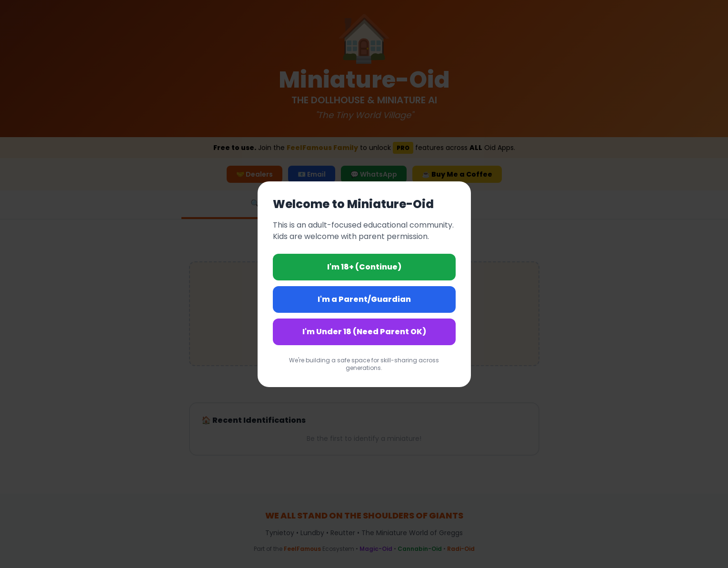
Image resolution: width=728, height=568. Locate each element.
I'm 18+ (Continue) (364, 267)
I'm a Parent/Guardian (364, 299)
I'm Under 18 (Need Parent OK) (364, 332)
